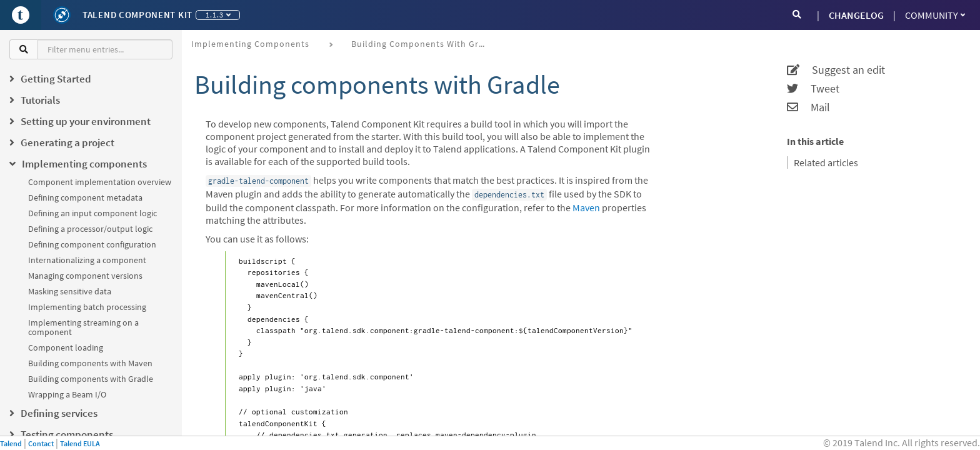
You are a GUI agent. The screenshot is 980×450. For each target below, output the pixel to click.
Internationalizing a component (87, 260)
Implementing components (250, 44)
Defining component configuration (92, 244)
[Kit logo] (62, 15)
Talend (11, 443)
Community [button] (935, 15)
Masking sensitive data (70, 291)
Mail (808, 107)
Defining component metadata (85, 197)
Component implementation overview (100, 182)
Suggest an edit (836, 70)
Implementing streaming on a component (83, 327)
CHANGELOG (856, 15)
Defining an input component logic (92, 213)
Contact (41, 443)
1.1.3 (218, 15)
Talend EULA (80, 443)
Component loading (66, 347)
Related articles (826, 162)
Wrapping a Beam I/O (67, 394)
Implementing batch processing (87, 307)
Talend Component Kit (137, 15)
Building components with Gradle (91, 379)
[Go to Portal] (21, 15)
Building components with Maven (90, 363)
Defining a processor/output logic (90, 229)
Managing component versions (85, 276)
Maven (586, 207)
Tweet (813, 89)
